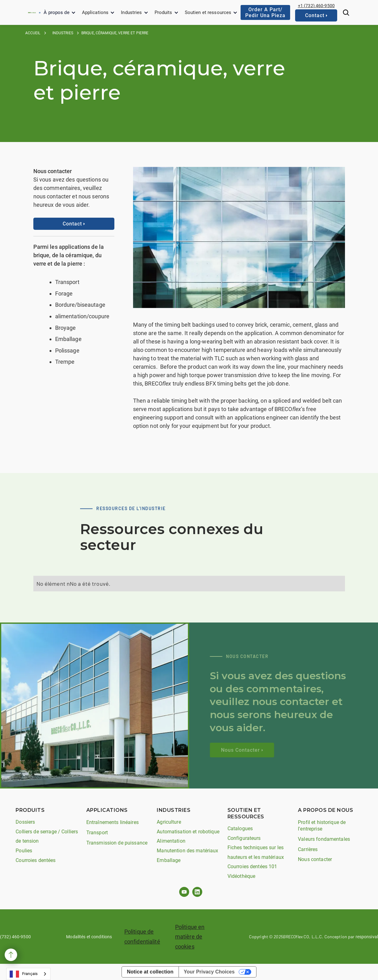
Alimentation (171, 841)
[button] (60, 13)
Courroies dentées (36, 860)
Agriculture (169, 822)
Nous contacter (315, 859)
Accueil (33, 33)
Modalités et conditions (89, 937)
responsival (367, 937)
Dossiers (25, 822)
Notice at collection (150, 972)
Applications (95, 12)
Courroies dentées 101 (252, 866)
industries (63, 33)
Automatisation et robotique (188, 832)
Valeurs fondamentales (324, 839)
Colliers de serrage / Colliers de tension (47, 836)
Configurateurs (244, 838)
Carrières (308, 849)
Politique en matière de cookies (190, 937)
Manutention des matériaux (187, 851)
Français (24, 974)
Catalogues (240, 829)
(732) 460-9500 (15, 937)
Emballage (169, 860)
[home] (32, 13)
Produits (163, 12)
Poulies (24, 851)
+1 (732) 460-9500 (316, 6)
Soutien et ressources (208, 12)
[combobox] (28, 974)
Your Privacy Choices (209, 972)
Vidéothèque (241, 876)
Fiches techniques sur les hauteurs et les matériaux (256, 852)
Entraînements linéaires (112, 822)
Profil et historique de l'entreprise (322, 826)
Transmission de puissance (117, 843)
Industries (131, 12)
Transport (97, 833)
